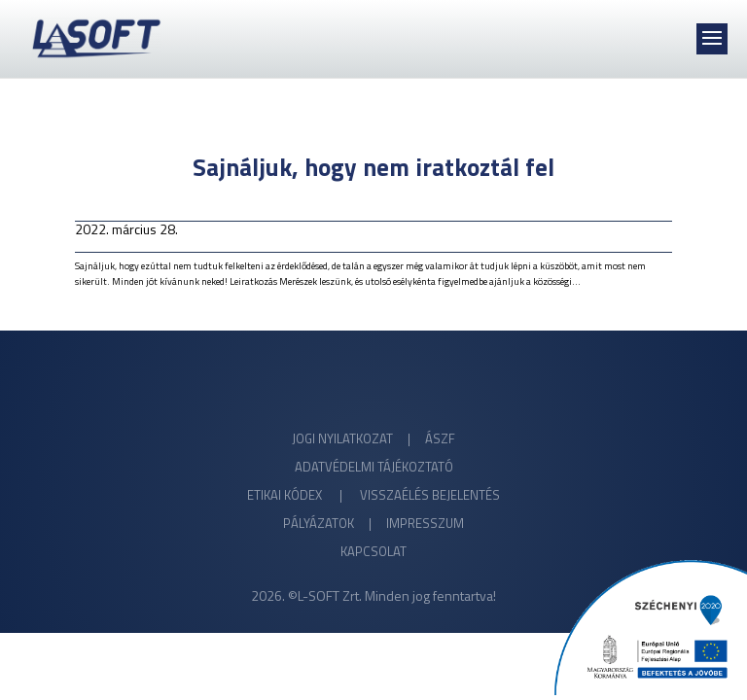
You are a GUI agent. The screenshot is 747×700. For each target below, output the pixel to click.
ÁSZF (440, 438)
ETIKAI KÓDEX (286, 495)
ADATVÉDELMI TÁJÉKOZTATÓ (374, 467)
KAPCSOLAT (373, 551)
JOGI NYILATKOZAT (342, 438)
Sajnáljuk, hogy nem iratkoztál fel (373, 167)
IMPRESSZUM (425, 523)
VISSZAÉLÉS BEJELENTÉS (430, 495)
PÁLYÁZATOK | (335, 523)
